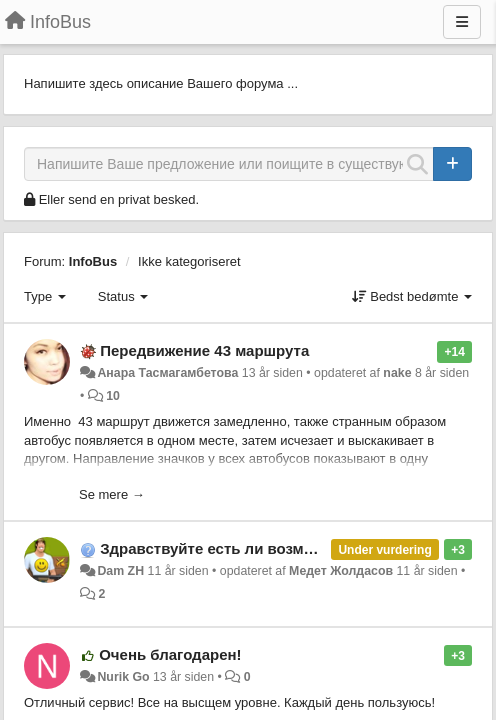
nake (397, 373)
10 (113, 396)
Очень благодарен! (170, 654)
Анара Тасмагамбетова (167, 373)
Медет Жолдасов (341, 571)
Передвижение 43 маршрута (204, 350)
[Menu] (462, 22)
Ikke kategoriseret (189, 261)
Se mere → (112, 494)
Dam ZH (120, 571)
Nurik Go (123, 677)
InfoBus (93, 261)
